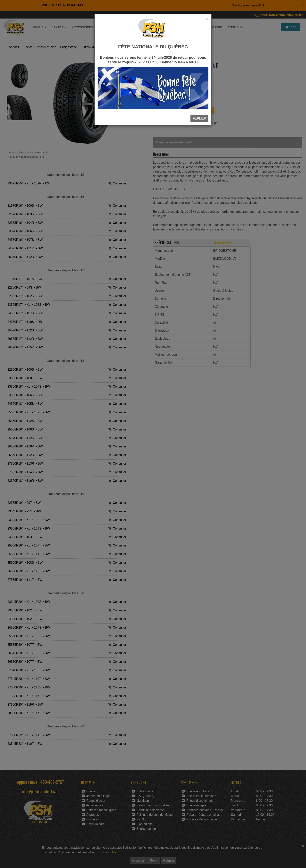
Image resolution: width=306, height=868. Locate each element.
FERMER (199, 118)
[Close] (207, 19)
